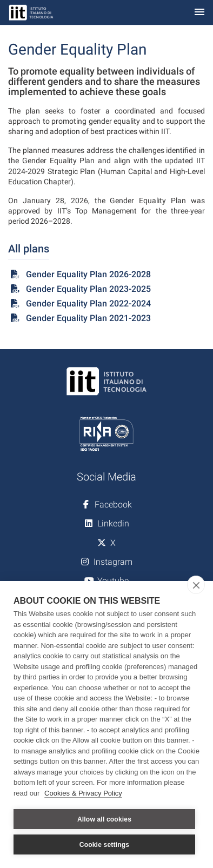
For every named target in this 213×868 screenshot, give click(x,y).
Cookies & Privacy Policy (83, 793)
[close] (196, 585)
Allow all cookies (104, 819)
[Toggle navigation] (199, 13)
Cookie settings (104, 845)
